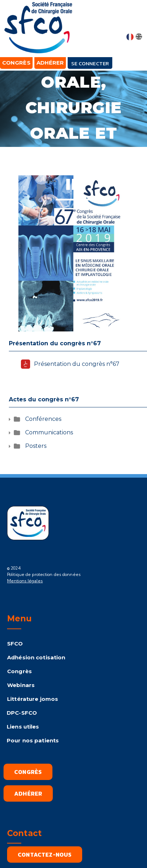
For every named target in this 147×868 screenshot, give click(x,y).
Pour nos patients (33, 740)
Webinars (21, 685)
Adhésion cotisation (36, 657)
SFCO (15, 644)
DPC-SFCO (22, 713)
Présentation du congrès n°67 (77, 364)
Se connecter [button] (90, 63)
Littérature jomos (33, 699)
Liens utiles (23, 727)
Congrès (19, 671)
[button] (135, 22)
